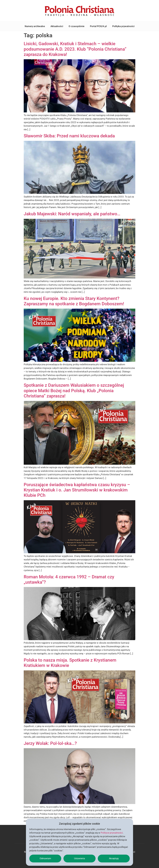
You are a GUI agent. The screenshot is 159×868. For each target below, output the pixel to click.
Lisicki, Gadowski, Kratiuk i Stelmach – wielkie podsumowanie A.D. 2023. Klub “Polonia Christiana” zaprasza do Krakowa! (75, 49)
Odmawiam (45, 858)
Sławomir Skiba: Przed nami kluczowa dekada (69, 136)
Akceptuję (114, 858)
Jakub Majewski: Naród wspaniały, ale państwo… (72, 214)
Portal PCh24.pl (98, 26)
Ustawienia (79, 858)
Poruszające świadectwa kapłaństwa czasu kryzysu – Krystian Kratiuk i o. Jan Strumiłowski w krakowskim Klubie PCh (77, 490)
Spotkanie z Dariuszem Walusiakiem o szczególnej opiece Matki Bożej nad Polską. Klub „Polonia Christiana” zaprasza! (74, 391)
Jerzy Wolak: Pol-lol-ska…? (50, 743)
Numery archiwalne (35, 26)
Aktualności (57, 26)
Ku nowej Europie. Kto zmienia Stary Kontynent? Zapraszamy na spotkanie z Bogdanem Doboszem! (74, 301)
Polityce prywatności (112, 833)
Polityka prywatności (123, 26)
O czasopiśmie (77, 26)
